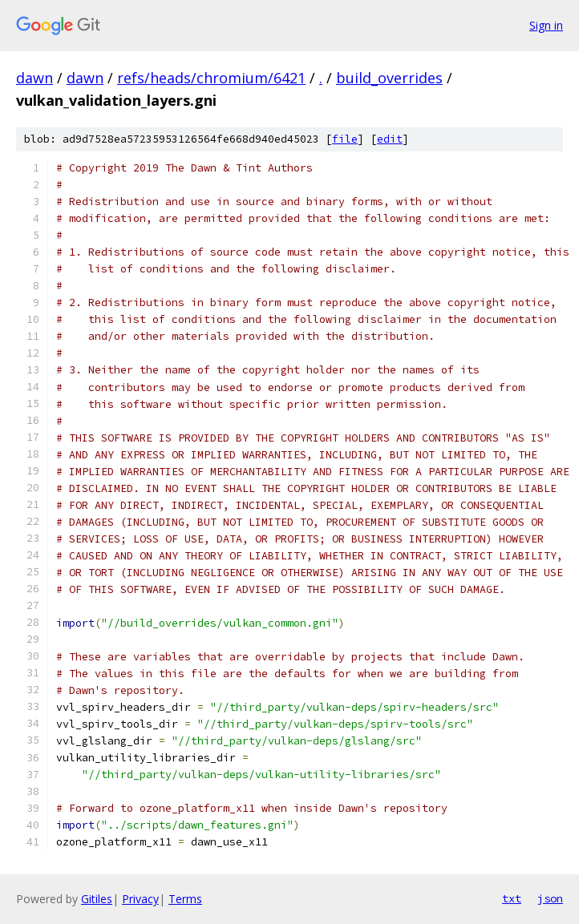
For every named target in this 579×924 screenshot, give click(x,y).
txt (512, 898)
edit (390, 139)
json (550, 898)
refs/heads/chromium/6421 (211, 78)
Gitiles (97, 899)
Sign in (546, 25)
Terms (185, 899)
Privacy (140, 899)
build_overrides (389, 78)
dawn (34, 78)
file (345, 139)
